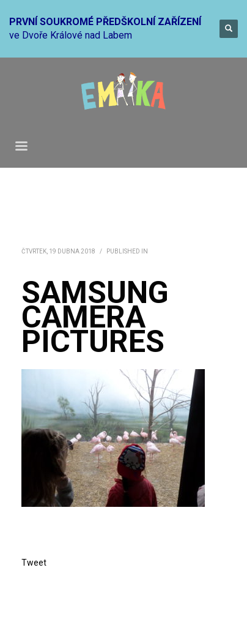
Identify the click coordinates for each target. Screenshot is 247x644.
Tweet (34, 563)
